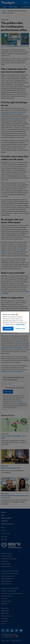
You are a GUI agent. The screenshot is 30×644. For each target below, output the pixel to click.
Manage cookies (20, 329)
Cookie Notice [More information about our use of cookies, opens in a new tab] (20, 324)
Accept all (8, 329)
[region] (15, 322)
